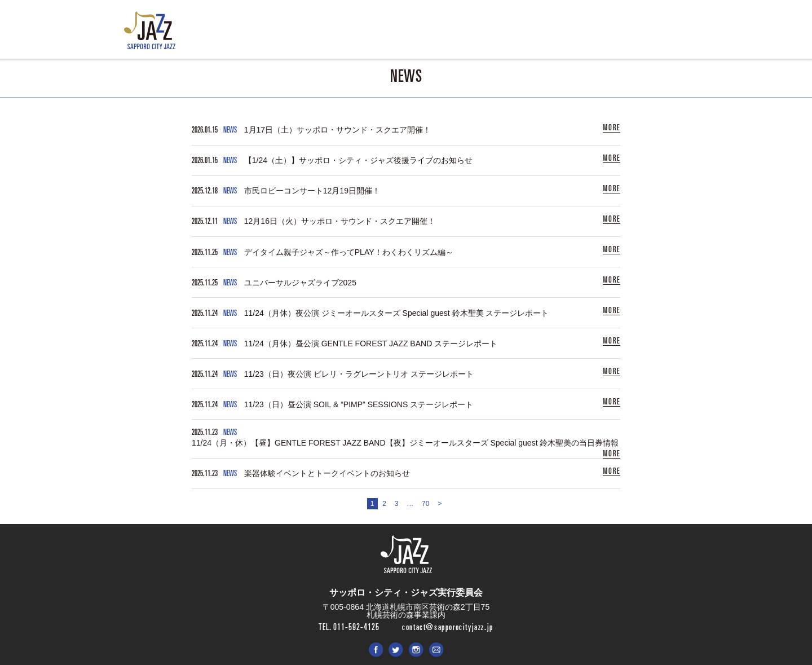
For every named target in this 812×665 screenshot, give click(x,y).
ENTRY (417, 34)
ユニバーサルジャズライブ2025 (300, 280)
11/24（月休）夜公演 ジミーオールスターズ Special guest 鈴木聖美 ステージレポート (397, 310)
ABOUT (378, 34)
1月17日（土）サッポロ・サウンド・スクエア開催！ (337, 130)
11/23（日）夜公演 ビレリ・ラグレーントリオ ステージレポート (359, 371)
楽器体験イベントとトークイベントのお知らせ (327, 469)
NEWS (276, 34)
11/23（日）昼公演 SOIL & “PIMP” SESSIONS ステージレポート (359, 401)
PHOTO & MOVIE (471, 34)
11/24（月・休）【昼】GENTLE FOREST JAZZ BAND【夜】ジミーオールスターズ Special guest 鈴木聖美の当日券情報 (405, 439)
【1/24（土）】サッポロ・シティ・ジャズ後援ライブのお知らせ (358, 160)
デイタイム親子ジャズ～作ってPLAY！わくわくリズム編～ (349, 250)
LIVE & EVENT (326, 34)
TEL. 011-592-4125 (349, 622)
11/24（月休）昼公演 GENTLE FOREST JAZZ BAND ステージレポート (371, 341)
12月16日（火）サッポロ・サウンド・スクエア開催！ (340, 220)
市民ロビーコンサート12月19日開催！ (312, 190)
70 (425, 499)
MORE (612, 127)
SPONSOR (530, 34)
